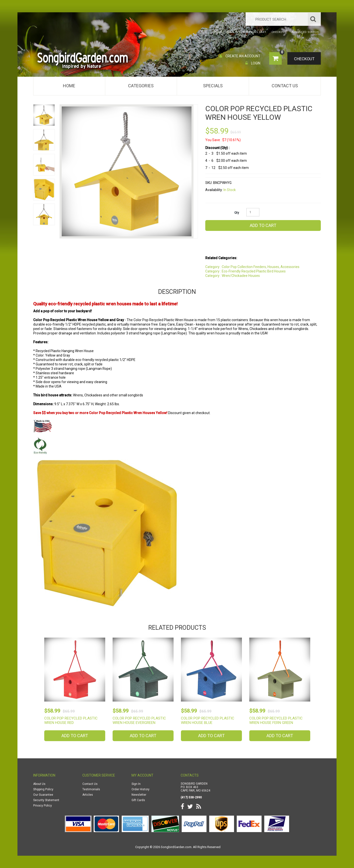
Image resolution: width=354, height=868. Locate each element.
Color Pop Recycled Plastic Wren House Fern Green (276, 720)
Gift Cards (138, 800)
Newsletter (139, 795)
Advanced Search (305, 32)
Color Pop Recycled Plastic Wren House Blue (208, 720)
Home (69, 86)
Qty (237, 213)
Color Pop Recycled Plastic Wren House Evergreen (139, 720)
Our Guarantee (43, 795)
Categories (141, 86)
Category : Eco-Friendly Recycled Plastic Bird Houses (245, 271)
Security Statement (46, 800)
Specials (213, 86)
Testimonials (91, 789)
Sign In (136, 784)
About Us (39, 784)
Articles (88, 795)
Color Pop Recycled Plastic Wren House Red (71, 720)
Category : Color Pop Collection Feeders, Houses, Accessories (252, 267)
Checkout (304, 59)
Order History (140, 789)
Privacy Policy (43, 806)
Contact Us (285, 86)
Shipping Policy (43, 789)
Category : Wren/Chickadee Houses (233, 276)
